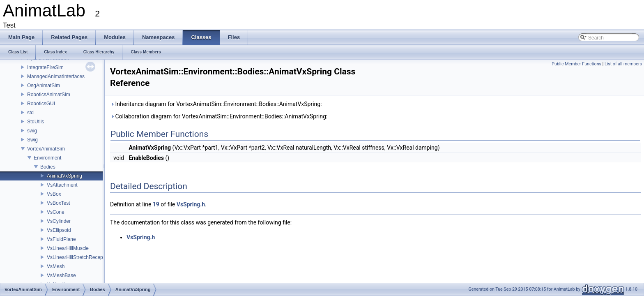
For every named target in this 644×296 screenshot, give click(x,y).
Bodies (48, 167)
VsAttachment (62, 185)
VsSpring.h (191, 204)
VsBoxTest (59, 203)
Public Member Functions (576, 64)
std (30, 113)
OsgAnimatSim (44, 86)
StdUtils (36, 122)
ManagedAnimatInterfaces (56, 76)
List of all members (623, 64)
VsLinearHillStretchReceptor (78, 257)
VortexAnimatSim (46, 149)
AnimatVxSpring (64, 176)
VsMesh (56, 266)
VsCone (56, 212)
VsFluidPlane (61, 239)
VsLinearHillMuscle (68, 248)
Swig (32, 140)
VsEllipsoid (59, 230)
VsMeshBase (61, 275)
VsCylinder (59, 221)
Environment (47, 158)
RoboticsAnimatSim (49, 95)
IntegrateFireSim (45, 67)
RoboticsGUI (41, 104)
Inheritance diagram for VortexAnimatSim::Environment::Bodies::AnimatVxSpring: (216, 104)
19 (156, 204)
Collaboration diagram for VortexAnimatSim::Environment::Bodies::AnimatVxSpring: (219, 116)
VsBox (54, 194)
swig (32, 131)
